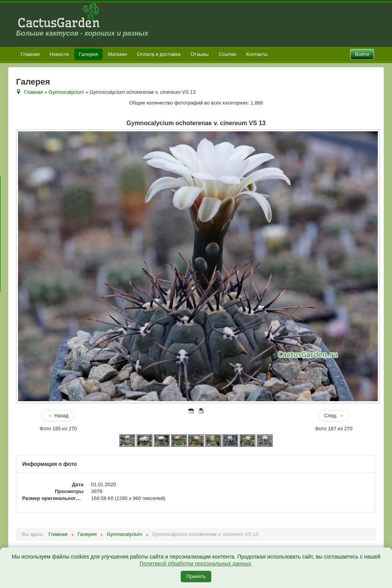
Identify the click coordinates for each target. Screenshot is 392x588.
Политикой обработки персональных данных (195, 563)
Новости (59, 54)
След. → (334, 416)
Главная (30, 54)
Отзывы (200, 54)
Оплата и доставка (159, 54)
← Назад (58, 416)
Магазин (118, 54)
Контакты (257, 54)
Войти (362, 54)
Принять (196, 576)
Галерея (88, 54)
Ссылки (227, 54)
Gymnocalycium (66, 92)
